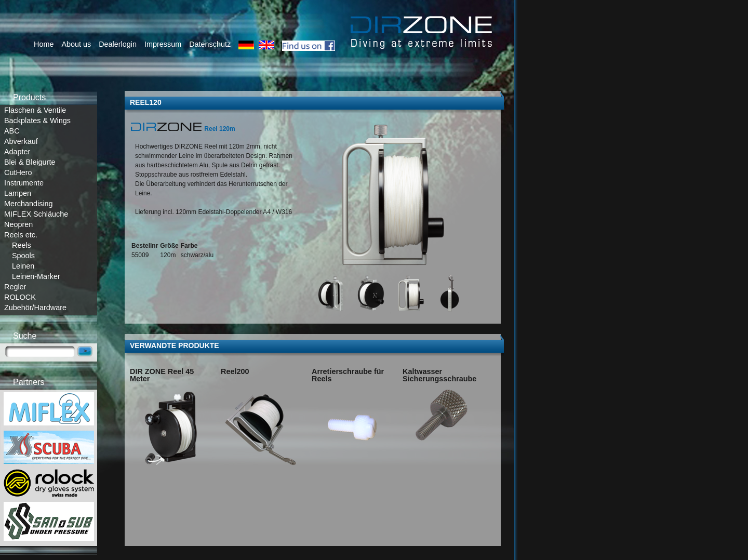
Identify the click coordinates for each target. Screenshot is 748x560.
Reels (22, 245)
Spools (23, 256)
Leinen (23, 266)
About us (76, 44)
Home (44, 44)
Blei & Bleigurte (30, 162)
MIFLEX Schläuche (36, 214)
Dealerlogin (118, 44)
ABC (12, 131)
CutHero (18, 172)
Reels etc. (21, 235)
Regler (15, 287)
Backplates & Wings (37, 121)
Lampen (18, 193)
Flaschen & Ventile (35, 110)
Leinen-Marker (36, 276)
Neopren (18, 224)
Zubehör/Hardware (35, 308)
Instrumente (24, 183)
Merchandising (29, 204)
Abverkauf (21, 141)
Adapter (17, 152)
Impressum (163, 44)
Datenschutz (210, 44)
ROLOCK (20, 297)
